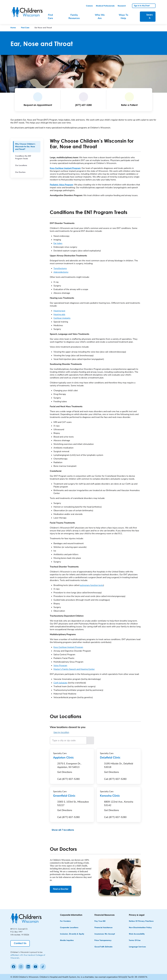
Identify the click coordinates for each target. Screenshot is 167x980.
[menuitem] (27, 147)
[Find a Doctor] (61, 889)
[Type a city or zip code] (68, 740)
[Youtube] (35, 967)
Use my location (59, 732)
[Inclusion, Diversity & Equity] (72, 934)
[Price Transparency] (103, 940)
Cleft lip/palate (60, 683)
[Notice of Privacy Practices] (141, 921)
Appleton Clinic (72, 758)
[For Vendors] (65, 921)
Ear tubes (58, 243)
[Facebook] (14, 967)
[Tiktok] (43, 967)
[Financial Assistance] (103, 928)
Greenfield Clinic (72, 796)
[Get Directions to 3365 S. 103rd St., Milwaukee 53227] (74, 807)
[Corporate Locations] (69, 928)
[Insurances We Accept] (105, 934)
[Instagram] (21, 967)
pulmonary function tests (92, 585)
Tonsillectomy (60, 268)
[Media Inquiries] (67, 940)
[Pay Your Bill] (100, 921)
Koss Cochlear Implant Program (68, 647)
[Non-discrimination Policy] (140, 928)
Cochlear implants (62, 318)
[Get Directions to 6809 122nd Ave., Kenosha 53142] (121, 807)
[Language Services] (137, 947)
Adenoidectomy (61, 272)
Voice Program (60, 666)
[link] (89, 6)
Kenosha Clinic (119, 796)
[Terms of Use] (135, 940)
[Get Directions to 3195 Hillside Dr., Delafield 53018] (121, 769)
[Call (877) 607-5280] (68, 779)
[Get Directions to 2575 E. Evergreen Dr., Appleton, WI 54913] (74, 769)
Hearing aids (59, 314)
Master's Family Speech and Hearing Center (74, 669)
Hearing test (59, 311)
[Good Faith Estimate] (103, 947)
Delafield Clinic (119, 758)
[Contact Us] (20, 943)
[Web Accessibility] (137, 934)
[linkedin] (28, 967)
